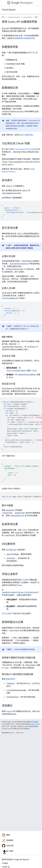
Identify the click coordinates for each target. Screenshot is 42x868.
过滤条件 (26, 580)
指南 (36, 17)
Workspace (22, 3)
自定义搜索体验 (26, 135)
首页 (3, 17)
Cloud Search (9, 10)
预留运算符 (10, 679)
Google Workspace (14, 17)
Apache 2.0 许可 (34, 724)
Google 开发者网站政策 (30, 726)
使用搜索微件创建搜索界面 (24, 38)
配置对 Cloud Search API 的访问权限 (24, 149)
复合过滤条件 (7, 613)
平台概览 (5, 863)
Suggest (9, 711)
